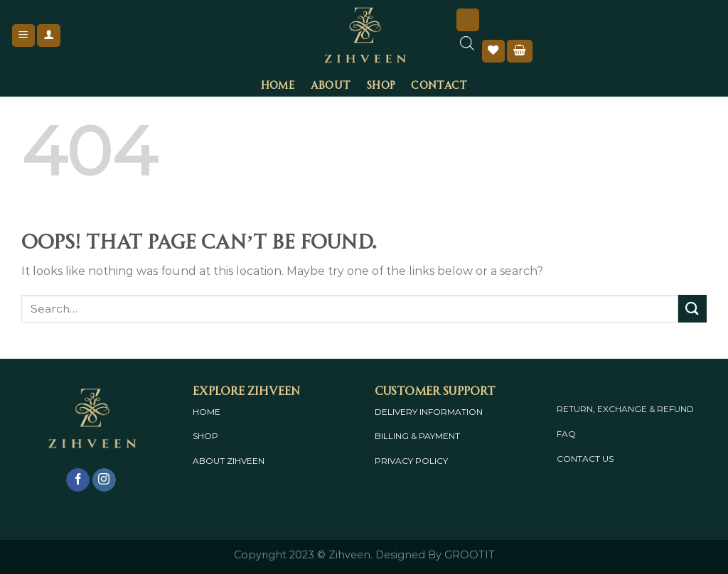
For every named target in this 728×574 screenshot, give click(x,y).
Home (278, 84)
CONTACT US (585, 459)
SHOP (205, 436)
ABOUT (209, 461)
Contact (439, 84)
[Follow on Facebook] (78, 480)
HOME (207, 412)
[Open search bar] (467, 50)
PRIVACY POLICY (411, 461)
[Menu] (24, 36)
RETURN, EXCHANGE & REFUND (625, 409)
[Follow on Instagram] (104, 480)
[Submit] (692, 309)
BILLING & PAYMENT (417, 436)
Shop (381, 84)
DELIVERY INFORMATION (429, 412)
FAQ (566, 434)
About (331, 84)
